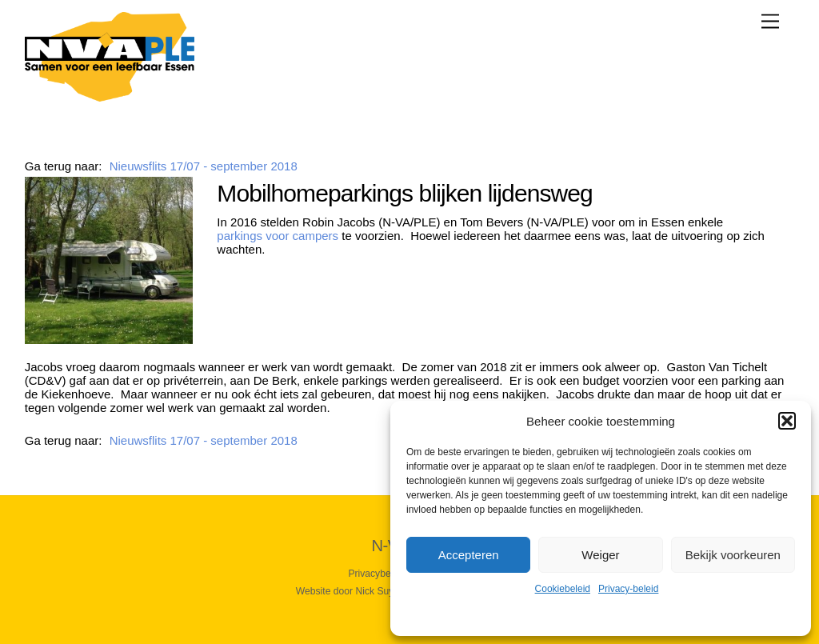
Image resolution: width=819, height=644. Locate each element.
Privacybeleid (377, 574)
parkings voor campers (278, 236)
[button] (787, 421)
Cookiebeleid (563, 589)
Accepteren (469, 555)
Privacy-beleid (628, 589)
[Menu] (770, 21)
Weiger (600, 555)
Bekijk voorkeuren (733, 555)
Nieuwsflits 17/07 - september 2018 (204, 166)
